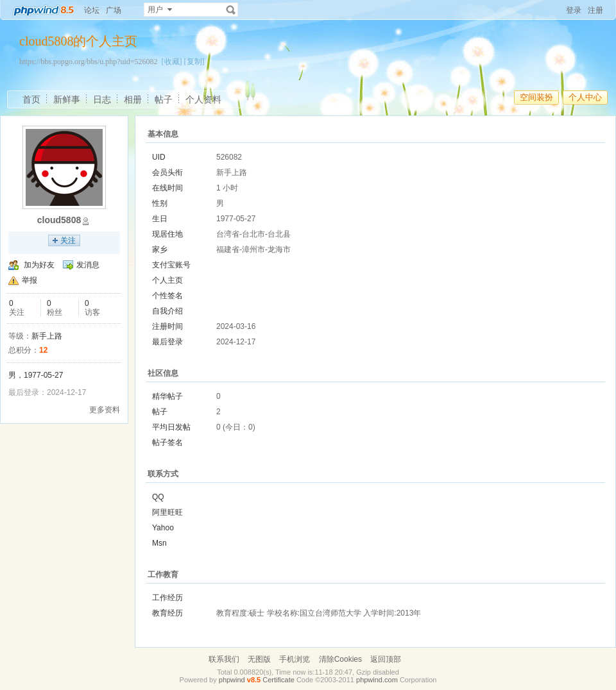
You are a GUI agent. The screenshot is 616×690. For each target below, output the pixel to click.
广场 (114, 10)
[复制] (194, 62)
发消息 (88, 265)
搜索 (231, 10)
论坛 (92, 10)
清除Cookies (340, 659)
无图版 (259, 659)
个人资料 (203, 99)
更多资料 (105, 410)
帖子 (164, 99)
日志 (102, 99)
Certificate (278, 680)
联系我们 (224, 659)
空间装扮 (536, 97)
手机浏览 (295, 659)
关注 (68, 240)
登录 (574, 10)
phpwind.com (377, 680)
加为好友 (39, 265)
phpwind (232, 680)
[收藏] (172, 62)
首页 (31, 99)
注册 (595, 10)
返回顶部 (386, 659)
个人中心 (585, 97)
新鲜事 (67, 99)
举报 (30, 280)
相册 (133, 99)
